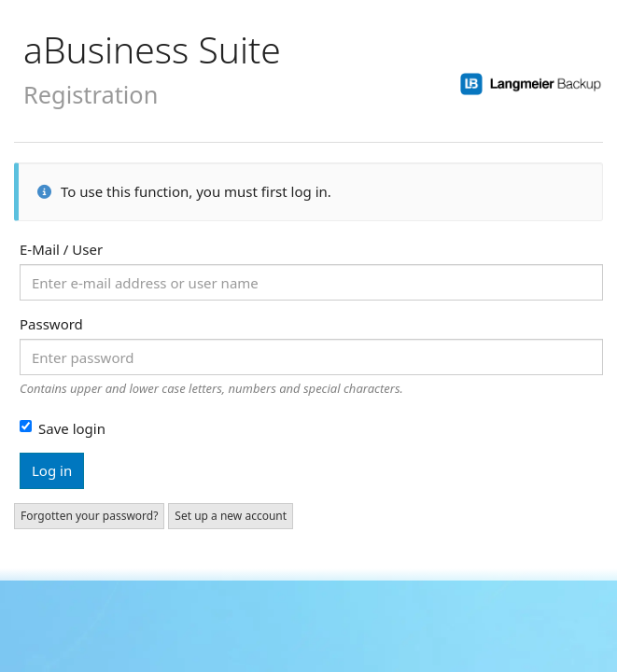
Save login (63, 428)
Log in (52, 470)
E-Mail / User (61, 249)
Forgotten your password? (89, 516)
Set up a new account (231, 516)
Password (51, 324)
